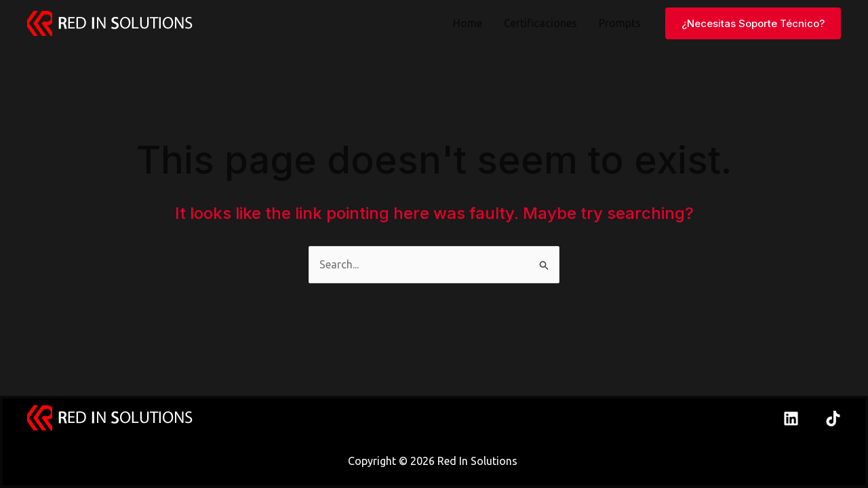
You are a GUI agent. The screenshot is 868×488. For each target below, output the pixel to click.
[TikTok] (833, 419)
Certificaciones (540, 23)
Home (468, 23)
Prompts (620, 23)
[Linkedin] (791, 419)
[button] (753, 23)
